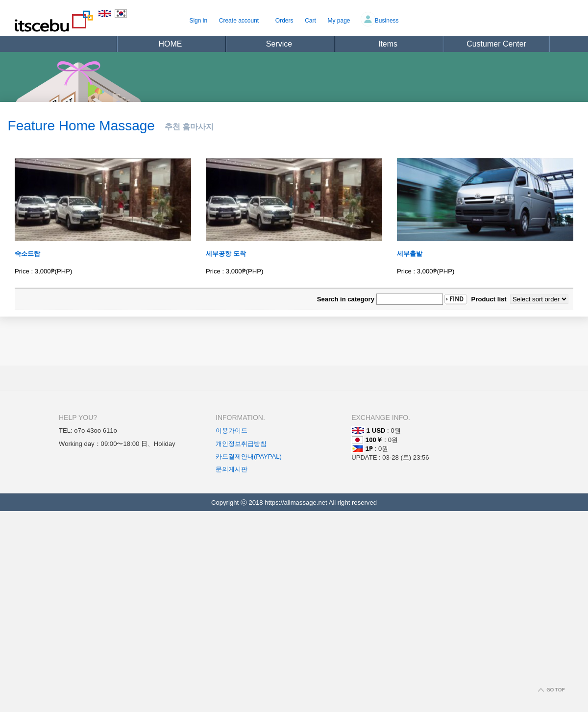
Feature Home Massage (81, 126)
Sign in (198, 21)
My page (339, 21)
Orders (284, 21)
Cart (310, 21)
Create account (239, 21)
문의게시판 (232, 469)
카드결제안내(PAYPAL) (249, 456)
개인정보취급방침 (241, 444)
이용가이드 (232, 430)
